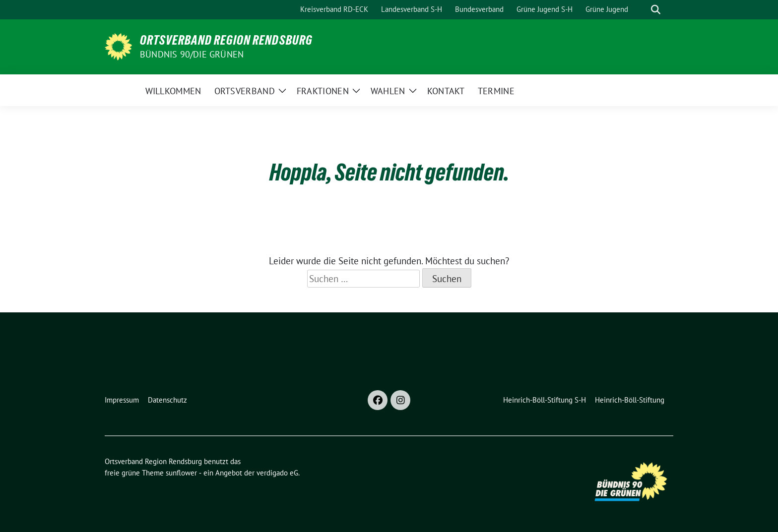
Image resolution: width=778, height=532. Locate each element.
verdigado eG (277, 473)
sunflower (181, 473)
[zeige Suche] (656, 10)
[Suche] (642, 10)
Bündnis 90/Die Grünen (192, 54)
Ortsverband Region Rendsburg (226, 40)
